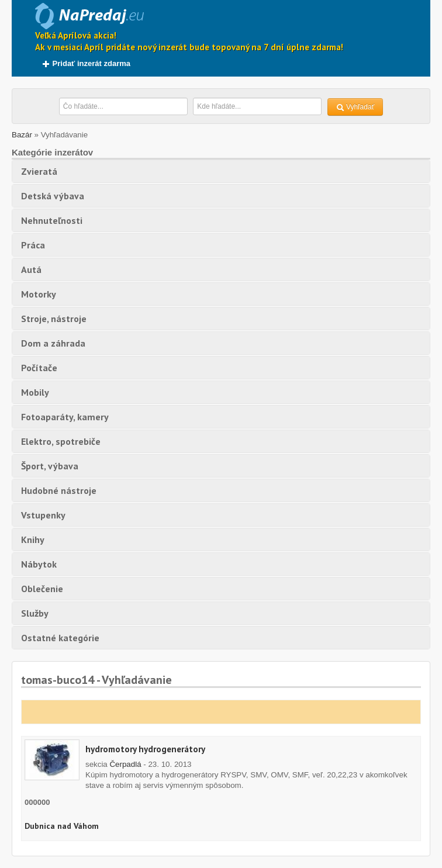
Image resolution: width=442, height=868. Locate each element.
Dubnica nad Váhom (62, 826)
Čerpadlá (125, 764)
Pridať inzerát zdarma (86, 63)
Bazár (22, 135)
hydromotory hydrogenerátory (145, 749)
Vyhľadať (355, 107)
